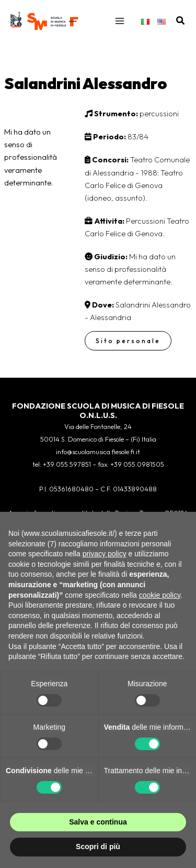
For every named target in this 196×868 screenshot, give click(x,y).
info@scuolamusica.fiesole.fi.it (98, 452)
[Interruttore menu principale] (120, 21)
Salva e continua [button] (98, 822)
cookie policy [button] (160, 595)
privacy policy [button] (105, 554)
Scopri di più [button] (98, 847)
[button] (181, 21)
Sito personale (128, 341)
